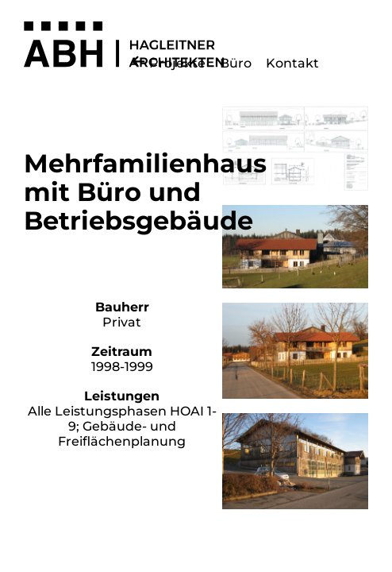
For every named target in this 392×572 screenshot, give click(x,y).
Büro (236, 63)
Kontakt (292, 63)
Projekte (177, 63)
